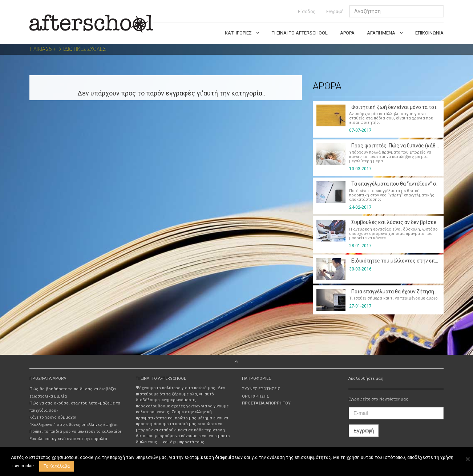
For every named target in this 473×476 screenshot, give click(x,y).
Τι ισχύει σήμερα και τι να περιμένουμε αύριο (393, 298)
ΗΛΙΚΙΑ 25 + (43, 49)
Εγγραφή (335, 12)
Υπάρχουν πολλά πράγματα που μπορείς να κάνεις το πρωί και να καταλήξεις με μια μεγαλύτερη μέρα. (390, 157)
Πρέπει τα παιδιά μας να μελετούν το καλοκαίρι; (76, 432)
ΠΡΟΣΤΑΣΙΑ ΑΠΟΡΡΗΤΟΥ (266, 403)
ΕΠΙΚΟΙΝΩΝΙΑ (429, 33)
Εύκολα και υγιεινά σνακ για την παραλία (68, 439)
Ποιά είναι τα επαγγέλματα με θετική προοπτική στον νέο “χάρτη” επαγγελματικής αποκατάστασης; (392, 195)
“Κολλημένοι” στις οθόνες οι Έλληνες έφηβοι (74, 425)
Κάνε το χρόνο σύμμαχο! (53, 417)
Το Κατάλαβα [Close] (57, 466)
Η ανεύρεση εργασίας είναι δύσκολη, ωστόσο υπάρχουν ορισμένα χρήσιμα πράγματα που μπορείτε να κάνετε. (393, 234)
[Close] (468, 459)
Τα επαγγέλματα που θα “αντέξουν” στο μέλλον (404, 184)
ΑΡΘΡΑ (347, 33)
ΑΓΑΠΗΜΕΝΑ (385, 33)
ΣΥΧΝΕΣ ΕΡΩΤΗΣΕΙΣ (261, 389)
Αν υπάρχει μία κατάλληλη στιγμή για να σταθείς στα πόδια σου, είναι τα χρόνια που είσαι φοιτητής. (391, 118)
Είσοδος (307, 12)
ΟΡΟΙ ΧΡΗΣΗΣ (256, 396)
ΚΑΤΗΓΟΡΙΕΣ (242, 33)
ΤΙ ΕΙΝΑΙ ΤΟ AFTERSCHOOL (300, 33)
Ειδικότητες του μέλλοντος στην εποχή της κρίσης (410, 261)
